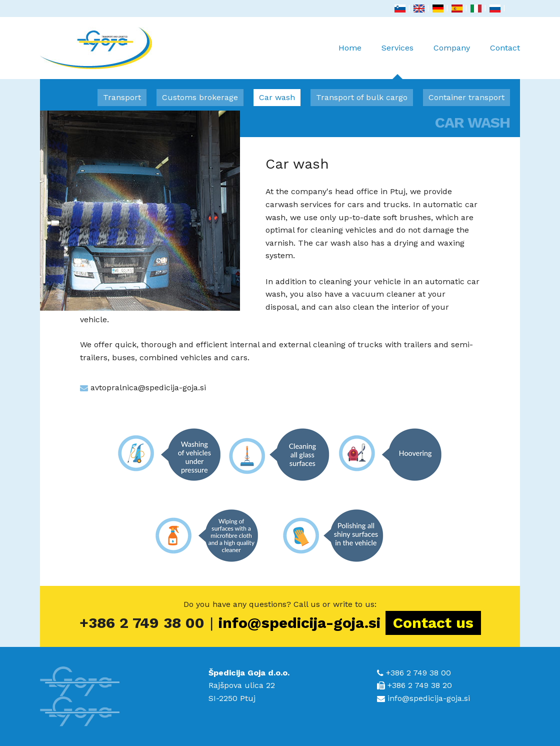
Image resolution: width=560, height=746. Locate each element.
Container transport (466, 97)
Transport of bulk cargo (362, 97)
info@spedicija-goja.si (299, 623)
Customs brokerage (200, 97)
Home (350, 48)
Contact (505, 48)
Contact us (433, 623)
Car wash (277, 97)
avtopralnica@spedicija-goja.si (148, 388)
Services (397, 61)
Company (452, 48)
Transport (122, 97)
